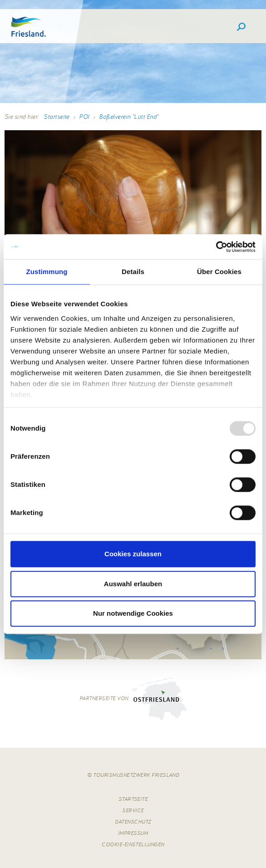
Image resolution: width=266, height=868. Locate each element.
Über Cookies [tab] (219, 272)
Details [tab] (133, 272)
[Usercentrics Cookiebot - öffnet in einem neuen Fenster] (216, 247)
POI (84, 117)
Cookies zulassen (133, 554)
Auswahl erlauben (133, 584)
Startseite (57, 117)
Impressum (133, 833)
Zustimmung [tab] (47, 272)
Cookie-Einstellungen (133, 844)
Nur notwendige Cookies (133, 613)
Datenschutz (133, 821)
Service (133, 810)
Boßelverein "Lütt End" (129, 117)
